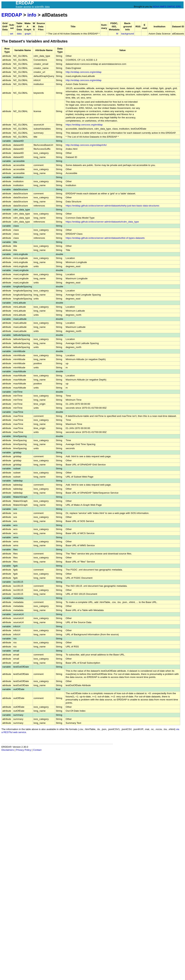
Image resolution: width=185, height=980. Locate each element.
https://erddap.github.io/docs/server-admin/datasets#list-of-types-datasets (105, 238)
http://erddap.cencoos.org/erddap (83, 72)
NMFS (163, 7)
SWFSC (171, 7)
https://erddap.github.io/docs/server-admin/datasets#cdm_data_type (102, 222)
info (32, 15)
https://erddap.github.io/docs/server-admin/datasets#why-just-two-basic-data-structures (112, 206)
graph (28, 34)
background (128, 34)
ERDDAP (12, 15)
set (11, 34)
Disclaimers (8, 750)
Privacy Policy (24, 750)
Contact (37, 750)
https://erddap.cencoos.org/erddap (84, 125)
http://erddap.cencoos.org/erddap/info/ (86, 145)
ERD (178, 7)
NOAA (156, 7)
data (19, 34)
